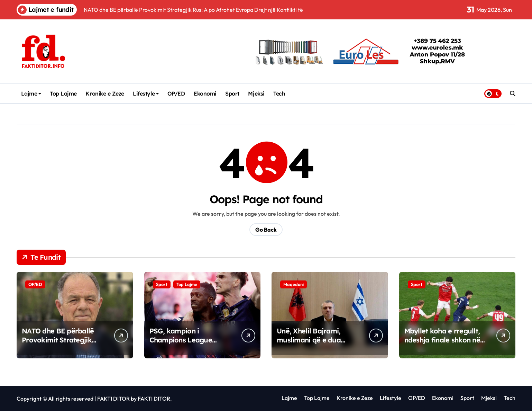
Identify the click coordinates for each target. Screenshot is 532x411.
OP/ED (176, 93)
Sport (232, 93)
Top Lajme (63, 93)
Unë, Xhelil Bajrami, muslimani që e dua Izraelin (309, 340)
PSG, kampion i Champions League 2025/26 (181, 340)
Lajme (31, 93)
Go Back (266, 230)
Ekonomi (205, 93)
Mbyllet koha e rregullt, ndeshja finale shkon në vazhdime (442, 340)
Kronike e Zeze (105, 93)
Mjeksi (256, 93)
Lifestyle (146, 93)
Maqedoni (293, 284)
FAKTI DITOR (113, 399)
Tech (279, 93)
